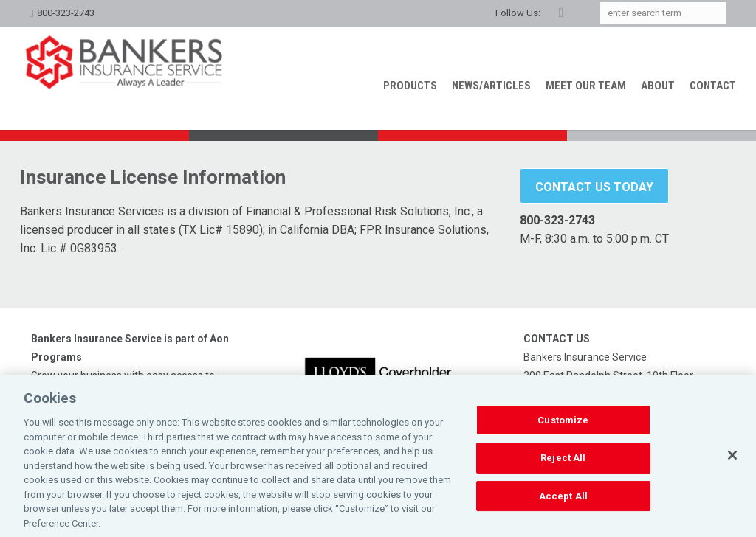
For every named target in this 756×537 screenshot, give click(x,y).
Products (410, 86)
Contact (713, 86)
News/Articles (491, 86)
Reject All (563, 470)
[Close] (732, 468)
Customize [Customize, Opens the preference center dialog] (563, 433)
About (658, 86)
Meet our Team (586, 86)
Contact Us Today (594, 187)
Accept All (563, 509)
